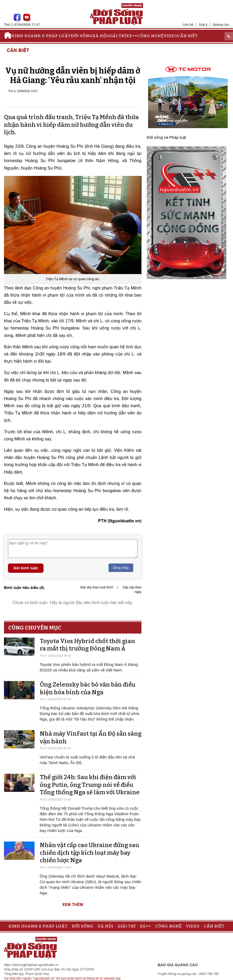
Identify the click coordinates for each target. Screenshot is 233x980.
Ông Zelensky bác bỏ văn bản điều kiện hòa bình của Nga (88, 688)
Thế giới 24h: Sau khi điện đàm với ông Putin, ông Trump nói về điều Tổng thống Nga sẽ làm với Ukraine (90, 785)
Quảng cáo (221, 25)
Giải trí (117, 36)
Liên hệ (188, 25)
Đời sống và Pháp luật (166, 137)
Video (171, 36)
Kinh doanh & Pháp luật (41, 36)
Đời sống (82, 36)
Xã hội (100, 36)
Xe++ (132, 36)
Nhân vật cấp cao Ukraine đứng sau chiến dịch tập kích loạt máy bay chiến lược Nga (89, 853)
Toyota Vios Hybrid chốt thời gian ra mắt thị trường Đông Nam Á (87, 645)
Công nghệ (150, 36)
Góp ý (203, 25)
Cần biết (188, 36)
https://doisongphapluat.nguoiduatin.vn (31, 965)
